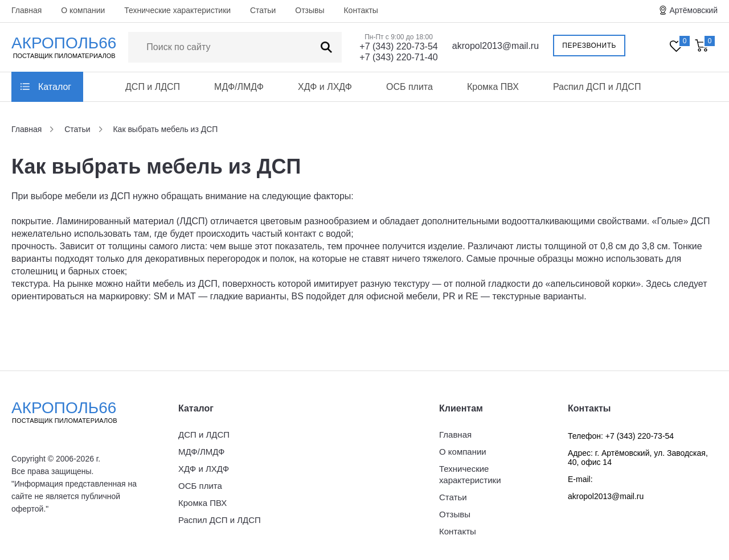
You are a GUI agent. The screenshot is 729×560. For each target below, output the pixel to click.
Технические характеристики (177, 10)
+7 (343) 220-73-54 (398, 46)
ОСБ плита (409, 87)
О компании (83, 10)
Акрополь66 (74, 412)
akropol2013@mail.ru (495, 46)
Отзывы (310, 10)
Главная (26, 10)
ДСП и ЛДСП (153, 87)
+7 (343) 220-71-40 (398, 57)
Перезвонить (589, 46)
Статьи (263, 10)
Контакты (361, 10)
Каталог (55, 87)
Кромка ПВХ (493, 87)
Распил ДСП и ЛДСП (597, 87)
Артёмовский (694, 10)
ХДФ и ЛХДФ (325, 87)
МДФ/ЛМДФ (239, 87)
